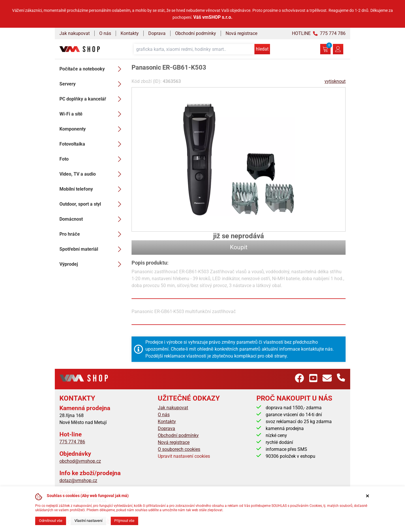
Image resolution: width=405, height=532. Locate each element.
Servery (92, 84)
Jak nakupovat (75, 33)
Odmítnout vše (51, 521)
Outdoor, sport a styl (92, 204)
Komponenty (92, 129)
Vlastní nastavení (88, 521)
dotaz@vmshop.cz (78, 480)
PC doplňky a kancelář (92, 99)
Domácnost (92, 219)
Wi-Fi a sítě (92, 114)
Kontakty (130, 33)
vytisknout (335, 81)
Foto (92, 159)
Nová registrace (241, 33)
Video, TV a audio (92, 174)
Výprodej (92, 264)
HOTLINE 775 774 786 (319, 33)
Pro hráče (92, 234)
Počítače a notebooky (92, 69)
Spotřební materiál (92, 249)
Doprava (157, 33)
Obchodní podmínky (196, 33)
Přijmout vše (124, 521)
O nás (105, 33)
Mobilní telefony (92, 189)
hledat (262, 49)
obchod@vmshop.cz (80, 461)
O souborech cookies (179, 449)
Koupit (239, 247)
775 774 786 (72, 442)
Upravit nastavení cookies (184, 456)
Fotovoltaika (92, 144)
